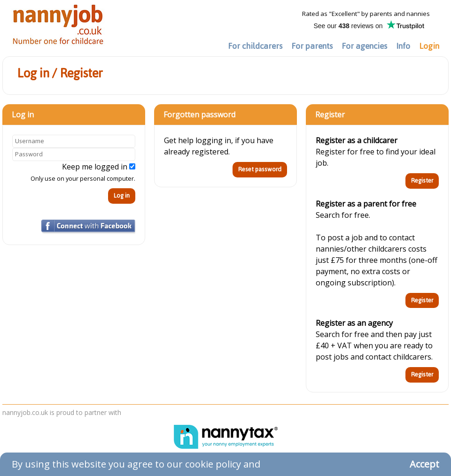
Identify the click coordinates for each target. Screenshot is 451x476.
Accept (424, 464)
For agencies (364, 46)
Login (429, 46)
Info (403, 46)
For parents (312, 46)
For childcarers (255, 46)
